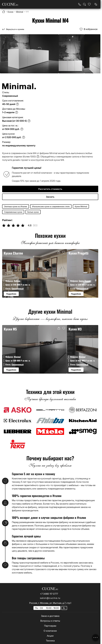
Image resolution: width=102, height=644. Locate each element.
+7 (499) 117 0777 (49, 594)
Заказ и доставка (50, 616)
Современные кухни (13, 212)
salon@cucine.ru (50, 598)
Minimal (17, 357)
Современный (18, 288)
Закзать (50, 197)
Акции (50, 636)
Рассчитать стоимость (50, 189)
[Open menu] (96, 4)
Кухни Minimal (81, 206)
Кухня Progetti (78, 253)
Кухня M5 (10, 329)
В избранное (91, 29)
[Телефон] (80, 4)
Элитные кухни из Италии (16, 206)
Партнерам (50, 626)
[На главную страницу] (10, 4)
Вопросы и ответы (50, 621)
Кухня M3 (75, 329)
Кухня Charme (13, 253)
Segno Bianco (84, 281)
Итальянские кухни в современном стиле (51, 206)
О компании (50, 631)
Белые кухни (33, 212)
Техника (50, 641)
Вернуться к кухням (15, 29)
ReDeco (17, 281)
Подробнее (11, 294)
